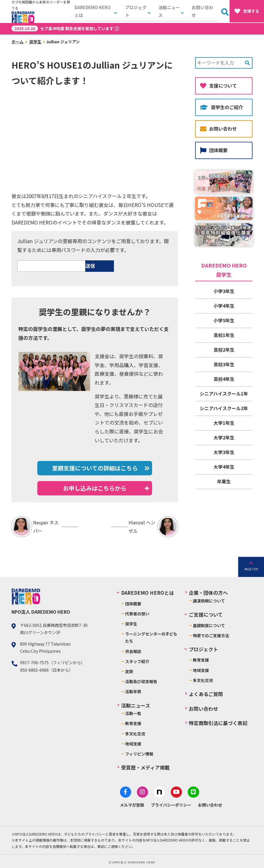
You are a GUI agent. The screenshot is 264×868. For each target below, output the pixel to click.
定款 (129, 671)
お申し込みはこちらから (95, 488)
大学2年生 (224, 437)
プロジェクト (136, 11)
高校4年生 (224, 379)
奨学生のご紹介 (222, 107)
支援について (218, 86)
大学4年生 (224, 467)
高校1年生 (224, 335)
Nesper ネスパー (35, 527)
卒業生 (224, 481)
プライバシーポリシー (171, 804)
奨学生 (35, 42)
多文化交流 (135, 734)
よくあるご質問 (206, 694)
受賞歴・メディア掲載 (145, 767)
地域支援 (133, 744)
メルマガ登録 (132, 804)
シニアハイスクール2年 (224, 408)
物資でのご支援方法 (211, 635)
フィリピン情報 (139, 754)
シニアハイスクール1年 (224, 394)
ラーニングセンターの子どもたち (151, 637)
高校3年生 (224, 364)
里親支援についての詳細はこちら (95, 468)
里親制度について (209, 625)
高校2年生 (224, 350)
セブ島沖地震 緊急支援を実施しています (62, 28)
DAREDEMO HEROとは (95, 11)
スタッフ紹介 (137, 661)
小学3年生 (224, 291)
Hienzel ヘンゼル (153, 527)
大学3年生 (224, 452)
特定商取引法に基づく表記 (218, 723)
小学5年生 (224, 320)
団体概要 (214, 150)
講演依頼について (209, 601)
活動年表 (133, 691)
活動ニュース (170, 11)
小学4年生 (224, 306)
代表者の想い (137, 614)
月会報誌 (133, 651)
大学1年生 (224, 423)
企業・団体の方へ (208, 593)
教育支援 (133, 723)
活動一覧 (133, 713)
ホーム (18, 42)
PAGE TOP (251, 569)
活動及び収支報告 (141, 681)
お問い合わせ (203, 11)
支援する (247, 11)
